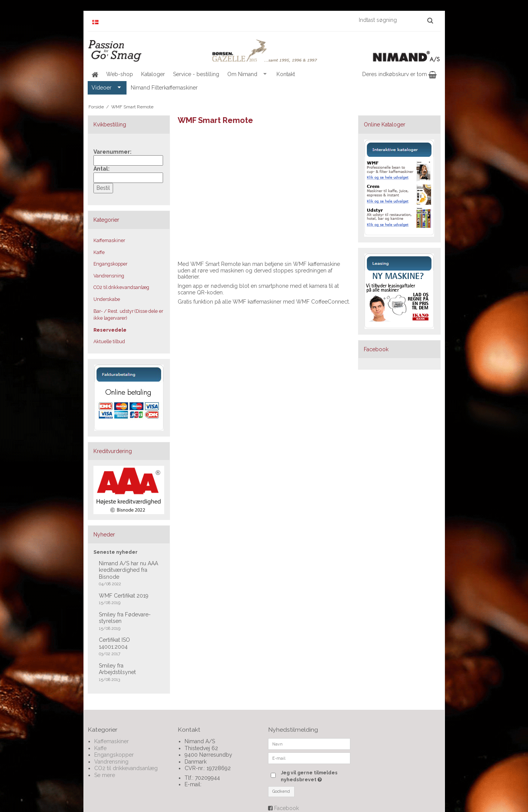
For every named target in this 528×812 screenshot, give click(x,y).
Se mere (105, 775)
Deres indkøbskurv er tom (399, 74)
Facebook (286, 808)
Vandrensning (109, 276)
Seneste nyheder (116, 552)
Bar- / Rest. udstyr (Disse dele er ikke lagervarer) (128, 315)
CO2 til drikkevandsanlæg (121, 287)
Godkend (281, 791)
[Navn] (309, 744)
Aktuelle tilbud (109, 341)
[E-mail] (309, 758)
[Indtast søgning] (396, 20)
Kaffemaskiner (109, 240)
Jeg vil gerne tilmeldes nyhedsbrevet (315, 776)
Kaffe (99, 252)
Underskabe (107, 299)
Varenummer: (112, 152)
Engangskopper (110, 264)
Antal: (102, 169)
